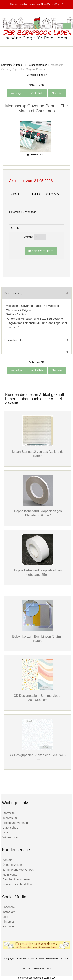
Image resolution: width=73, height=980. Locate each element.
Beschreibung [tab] (36, 293)
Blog (5, 917)
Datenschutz (10, 828)
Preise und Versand (15, 823)
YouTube (8, 926)
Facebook (9, 907)
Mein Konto (10, 874)
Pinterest (8, 922)
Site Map (26, 969)
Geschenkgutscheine (16, 879)
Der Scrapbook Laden (33, 958)
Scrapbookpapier (37, 65)
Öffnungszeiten (12, 865)
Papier (20, 65)
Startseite (7, 65)
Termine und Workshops (18, 870)
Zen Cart (64, 958)
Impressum (10, 818)
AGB (5, 832)
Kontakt (7, 860)
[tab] (36, 350)
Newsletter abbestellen (17, 884)
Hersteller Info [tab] (36, 340)
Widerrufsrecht (12, 837)
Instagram (9, 912)
